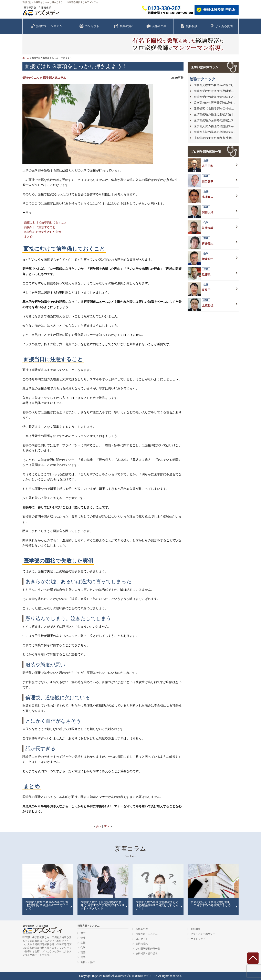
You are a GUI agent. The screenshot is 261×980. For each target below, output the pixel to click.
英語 (83, 952)
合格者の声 (156, 26)
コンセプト (89, 26)
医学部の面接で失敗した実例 (43, 232)
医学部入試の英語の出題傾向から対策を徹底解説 (225, 132)
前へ (107, 826)
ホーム (26, 58)
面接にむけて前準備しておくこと (45, 222)
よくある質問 (221, 26)
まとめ (28, 237)
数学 (83, 933)
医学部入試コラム (55, 78)
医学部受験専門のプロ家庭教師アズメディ (130, 976)
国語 (83, 957)
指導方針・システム (46, 26)
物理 (83, 938)
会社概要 (196, 929)
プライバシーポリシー (203, 934)
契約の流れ (124, 26)
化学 (83, 948)
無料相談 (189, 26)
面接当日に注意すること (40, 227)
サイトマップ (198, 939)
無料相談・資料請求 (147, 953)
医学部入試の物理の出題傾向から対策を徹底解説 (225, 126)
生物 (83, 943)
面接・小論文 (88, 962)
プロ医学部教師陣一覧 (206, 152)
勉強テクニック (32, 78)
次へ (98, 826)
